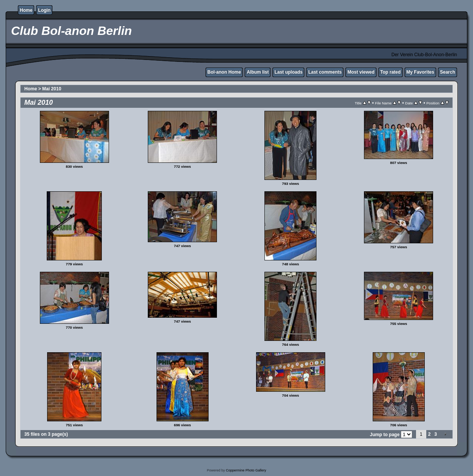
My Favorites (420, 72)
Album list (258, 72)
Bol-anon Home (224, 72)
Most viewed (361, 72)
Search (448, 72)
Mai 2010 (52, 89)
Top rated (391, 72)
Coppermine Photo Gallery (246, 470)
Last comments (325, 72)
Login (44, 10)
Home (26, 10)
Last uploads (288, 72)
